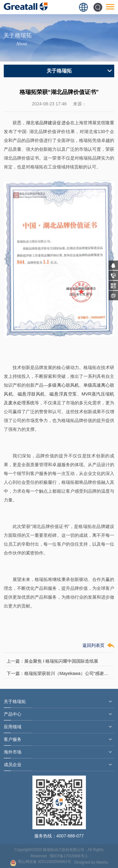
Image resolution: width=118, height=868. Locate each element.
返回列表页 (93, 645)
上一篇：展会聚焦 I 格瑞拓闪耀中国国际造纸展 (53, 661)
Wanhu (102, 862)
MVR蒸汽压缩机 (98, 394)
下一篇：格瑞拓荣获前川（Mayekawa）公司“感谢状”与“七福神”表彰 (59, 673)
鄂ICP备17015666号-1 (69, 856)
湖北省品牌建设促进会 (48, 123)
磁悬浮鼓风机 (31, 394)
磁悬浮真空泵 (63, 394)
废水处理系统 (21, 403)
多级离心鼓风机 (63, 385)
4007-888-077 (70, 836)
